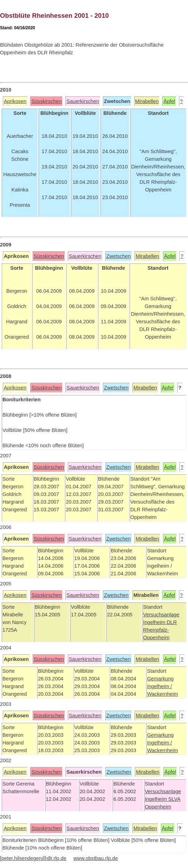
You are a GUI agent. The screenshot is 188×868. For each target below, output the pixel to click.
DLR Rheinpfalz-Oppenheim (160, 630)
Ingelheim (155, 622)
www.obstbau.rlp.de (96, 858)
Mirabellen (147, 101)
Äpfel (169, 101)
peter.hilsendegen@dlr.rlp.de (34, 858)
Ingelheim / (160, 686)
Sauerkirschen (83, 101)
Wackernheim (162, 694)
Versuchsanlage (161, 615)
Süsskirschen (46, 101)
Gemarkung (160, 679)
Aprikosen (15, 101)
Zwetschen (119, 256)
